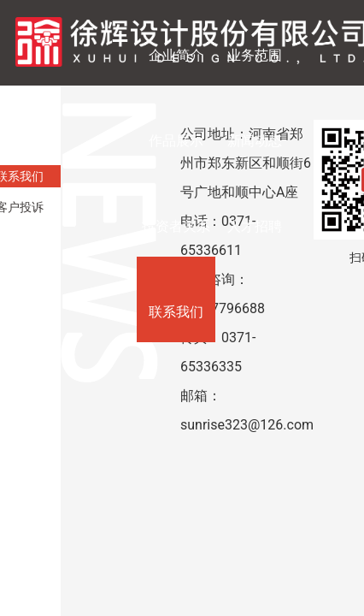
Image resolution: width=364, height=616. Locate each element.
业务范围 (255, 55)
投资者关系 (176, 226)
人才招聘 (255, 226)
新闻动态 (255, 141)
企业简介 (176, 55)
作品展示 (176, 141)
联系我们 (176, 312)
